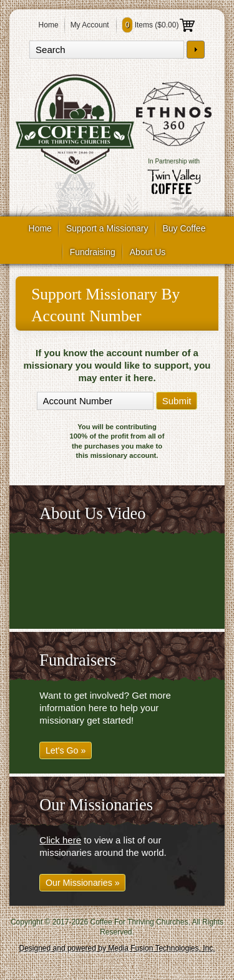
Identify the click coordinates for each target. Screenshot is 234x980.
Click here (60, 840)
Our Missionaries (96, 805)
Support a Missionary (107, 228)
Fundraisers (77, 660)
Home (49, 25)
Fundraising (93, 252)
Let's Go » (66, 750)
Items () (159, 25)
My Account (90, 25)
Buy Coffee (184, 228)
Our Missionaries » (83, 883)
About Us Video (92, 514)
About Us (148, 252)
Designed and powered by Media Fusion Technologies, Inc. (117, 948)
